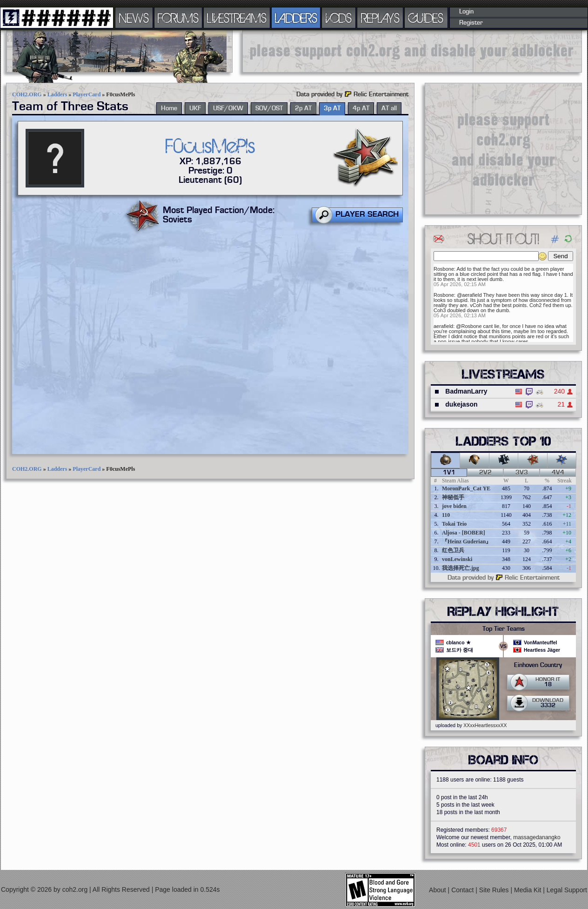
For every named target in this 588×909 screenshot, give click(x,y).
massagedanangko (537, 837)
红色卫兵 (453, 550)
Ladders (57, 94)
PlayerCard (87, 94)
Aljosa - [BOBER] (464, 533)
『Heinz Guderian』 (467, 541)
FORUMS (178, 18)
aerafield (443, 326)
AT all (389, 108)
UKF (195, 108)
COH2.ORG (27, 94)
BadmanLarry (466, 391)
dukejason (461, 404)
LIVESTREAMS (237, 18)
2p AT (303, 108)
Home (169, 108)
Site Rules (495, 890)
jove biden (454, 506)
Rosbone (444, 269)
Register (471, 23)
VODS (339, 18)
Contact (463, 890)
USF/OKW (228, 108)
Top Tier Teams (504, 629)
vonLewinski (457, 559)
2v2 (485, 473)
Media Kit (528, 890)
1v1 (449, 473)
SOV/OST (269, 108)
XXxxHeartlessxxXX (485, 725)
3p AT (332, 108)
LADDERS (296, 18)
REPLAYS (380, 18)
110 (446, 515)
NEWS (134, 18)
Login (466, 12)
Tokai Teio (454, 524)
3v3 (522, 473)
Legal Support (567, 890)
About (438, 890)
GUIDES (426, 18)
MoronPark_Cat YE (466, 488)
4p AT (361, 108)
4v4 (558, 473)
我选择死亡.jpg (461, 568)
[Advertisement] (412, 51)
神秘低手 (453, 497)
